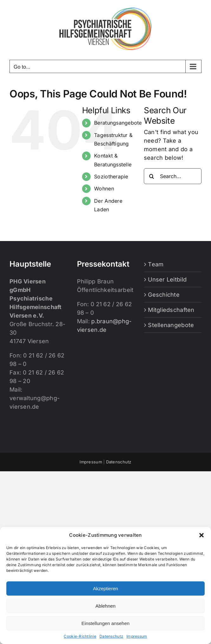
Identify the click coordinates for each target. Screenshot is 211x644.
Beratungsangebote (118, 123)
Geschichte (164, 295)
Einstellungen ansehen (105, 623)
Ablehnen (105, 606)
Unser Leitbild (167, 279)
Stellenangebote (171, 325)
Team (156, 264)
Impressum (137, 636)
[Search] (152, 176)
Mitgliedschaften (171, 310)
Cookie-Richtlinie (80, 636)
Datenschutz (111, 636)
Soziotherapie (111, 176)
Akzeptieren (105, 588)
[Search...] (173, 176)
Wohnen (104, 189)
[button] (201, 535)
